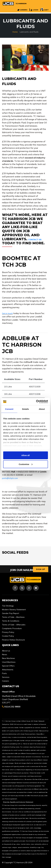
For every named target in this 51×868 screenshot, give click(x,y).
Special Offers (8, 666)
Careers (6, 681)
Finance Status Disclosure (13, 640)
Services (6, 677)
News (5, 654)
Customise (26, 464)
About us (6, 651)
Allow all (26, 455)
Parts (4, 673)
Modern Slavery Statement (14, 610)
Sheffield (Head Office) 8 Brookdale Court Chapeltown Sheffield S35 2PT (19, 699)
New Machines (8, 658)
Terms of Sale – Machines (13, 617)
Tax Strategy (8, 606)
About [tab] (42, 409)
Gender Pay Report (11, 613)
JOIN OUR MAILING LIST (26, 570)
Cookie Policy (8, 636)
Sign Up (41, 569)
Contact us (35, 240)
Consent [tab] (9, 409)
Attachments (8, 670)
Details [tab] (26, 409)
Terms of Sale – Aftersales (14, 625)
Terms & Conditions (11, 621)
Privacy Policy (8, 632)
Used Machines (9, 662)
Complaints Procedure (12, 628)
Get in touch (7, 313)
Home (15, 32)
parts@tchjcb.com (10, 478)
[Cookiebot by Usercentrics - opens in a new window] (36, 402)
